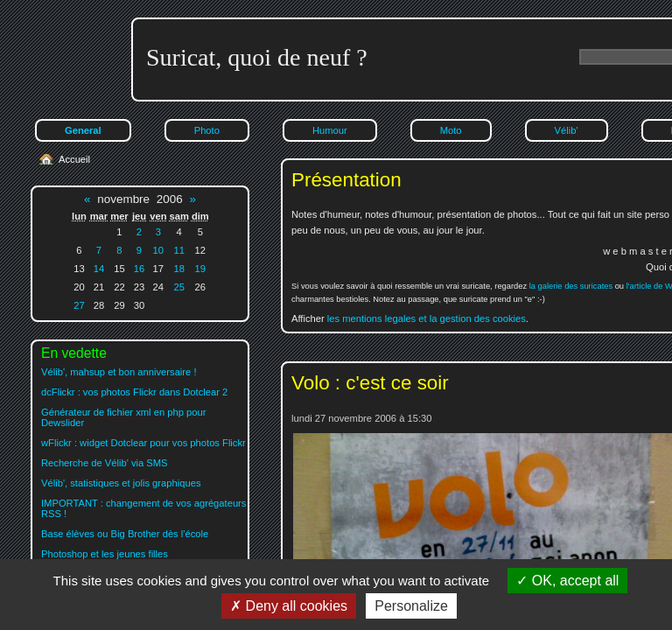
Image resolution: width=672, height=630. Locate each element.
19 (200, 269)
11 (178, 250)
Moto (451, 130)
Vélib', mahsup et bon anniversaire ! (119, 372)
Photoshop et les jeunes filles (105, 554)
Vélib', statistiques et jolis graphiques (121, 483)
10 (158, 250)
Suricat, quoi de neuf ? (257, 57)
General (83, 130)
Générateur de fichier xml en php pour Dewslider (123, 417)
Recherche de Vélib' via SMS (105, 463)
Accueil (74, 159)
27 (79, 305)
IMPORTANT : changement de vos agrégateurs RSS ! (143, 508)
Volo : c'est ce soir (370, 383)
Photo (207, 130)
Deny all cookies (289, 606)
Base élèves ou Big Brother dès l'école (125, 534)
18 (178, 269)
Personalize (411, 606)
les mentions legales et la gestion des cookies (427, 318)
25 (178, 287)
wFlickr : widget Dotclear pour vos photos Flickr (143, 443)
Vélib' (567, 130)
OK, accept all (567, 581)
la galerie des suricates (571, 286)
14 (99, 269)
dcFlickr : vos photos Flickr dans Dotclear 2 (134, 392)
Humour (330, 130)
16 (139, 269)
